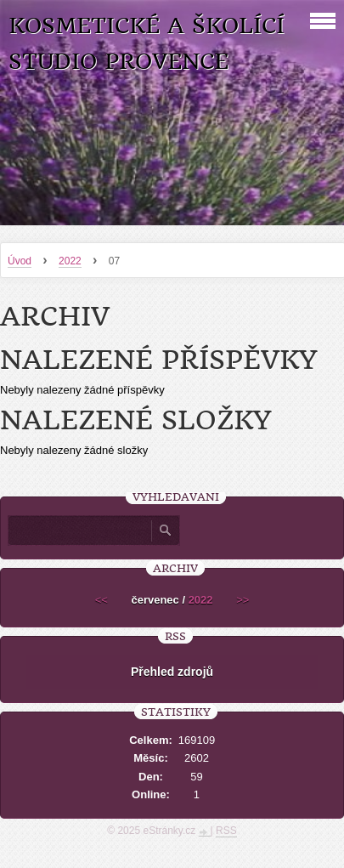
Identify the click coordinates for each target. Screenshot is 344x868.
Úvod (20, 261)
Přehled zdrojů (172, 672)
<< (102, 600)
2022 (70, 261)
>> (242, 600)
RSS (226, 831)
